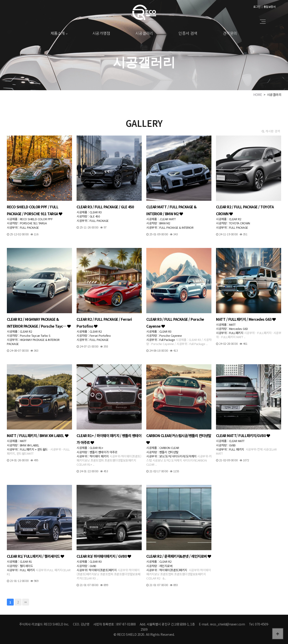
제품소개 (58, 33)
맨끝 (26, 602)
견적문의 (230, 33)
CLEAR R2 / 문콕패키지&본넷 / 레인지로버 (179, 556)
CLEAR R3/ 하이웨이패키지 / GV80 (104, 556)
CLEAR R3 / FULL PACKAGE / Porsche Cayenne (175, 323)
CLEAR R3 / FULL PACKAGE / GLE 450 (105, 207)
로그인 (257, 7)
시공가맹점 (101, 33)
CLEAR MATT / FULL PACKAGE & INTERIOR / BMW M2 (171, 210)
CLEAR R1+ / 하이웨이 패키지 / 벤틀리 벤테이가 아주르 (109, 439)
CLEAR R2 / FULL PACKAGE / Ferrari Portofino (104, 323)
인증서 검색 (188, 33)
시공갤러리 (144, 33)
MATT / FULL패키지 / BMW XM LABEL (38, 435)
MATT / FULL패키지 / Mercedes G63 (246, 319)
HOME (258, 95)
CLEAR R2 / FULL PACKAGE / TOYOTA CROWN (245, 210)
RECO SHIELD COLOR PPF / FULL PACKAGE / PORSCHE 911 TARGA (35, 210)
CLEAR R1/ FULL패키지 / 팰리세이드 (36, 556)
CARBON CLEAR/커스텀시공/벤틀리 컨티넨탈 (179, 439)
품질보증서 (270, 7)
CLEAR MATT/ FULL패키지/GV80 (243, 435)
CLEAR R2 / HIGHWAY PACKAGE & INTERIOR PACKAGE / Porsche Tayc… (39, 323)
